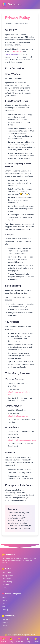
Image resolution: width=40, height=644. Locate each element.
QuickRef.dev (17, 52)
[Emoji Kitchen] (4, 640)
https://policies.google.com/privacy (22, 440)
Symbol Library (7, 582)
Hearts (4, 598)
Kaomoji (4, 588)
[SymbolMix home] (12, 4)
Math (3, 607)
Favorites (5, 623)
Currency (5, 610)
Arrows (4, 601)
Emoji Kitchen (6, 573)
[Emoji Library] (11, 640)
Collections (6, 585)
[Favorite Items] (36, 640)
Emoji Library (6, 579)
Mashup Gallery (7, 576)
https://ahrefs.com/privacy (18, 416)
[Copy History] (28, 640)
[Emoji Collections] (19, 640)
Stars (3, 604)
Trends (4, 626)
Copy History (6, 620)
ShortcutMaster (12, 54)
